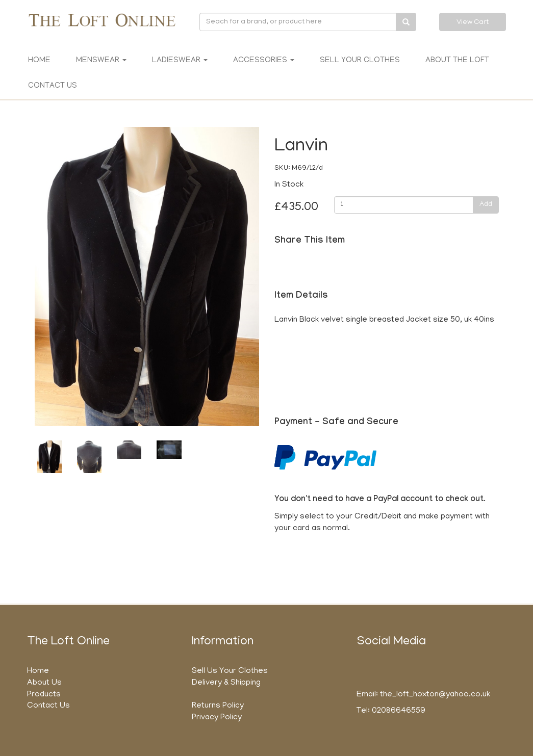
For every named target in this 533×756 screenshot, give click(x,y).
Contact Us (53, 86)
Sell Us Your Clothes (230, 671)
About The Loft (457, 61)
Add (486, 205)
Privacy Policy (217, 718)
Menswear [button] (101, 61)
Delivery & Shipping (226, 683)
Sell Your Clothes (360, 61)
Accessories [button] (264, 61)
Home (39, 61)
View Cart (473, 23)
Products (44, 695)
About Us (44, 683)
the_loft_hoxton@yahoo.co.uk (435, 695)
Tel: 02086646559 (391, 711)
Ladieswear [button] (180, 61)
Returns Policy (218, 706)
